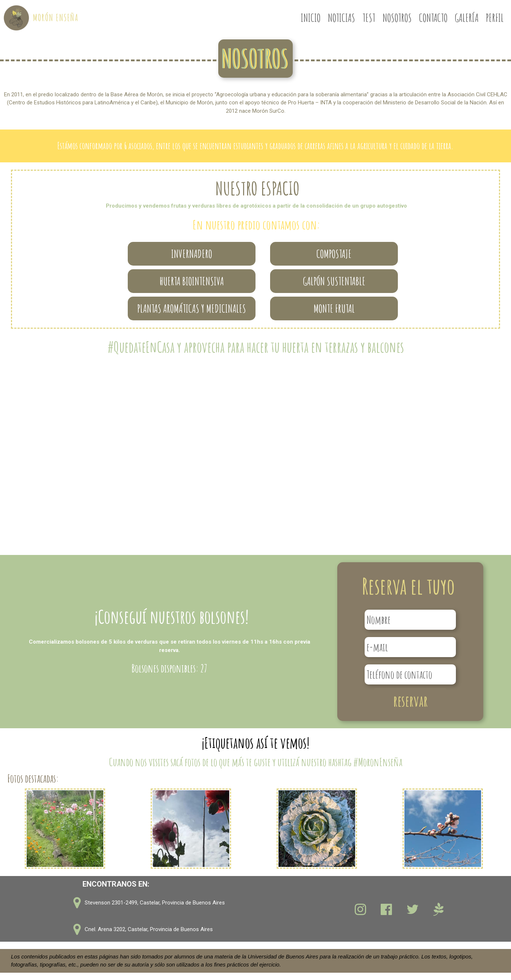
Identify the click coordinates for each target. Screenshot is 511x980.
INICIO (311, 18)
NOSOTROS (397, 18)
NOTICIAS (341, 18)
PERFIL (495, 18)
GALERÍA (467, 18)
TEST (369, 18)
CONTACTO (433, 18)
